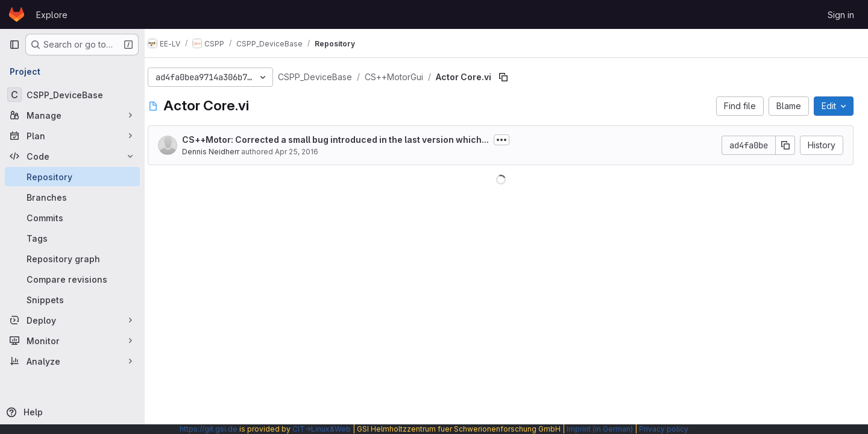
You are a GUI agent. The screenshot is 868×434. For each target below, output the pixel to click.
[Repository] (72, 177)
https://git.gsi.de (209, 429)
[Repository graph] (72, 259)
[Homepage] (17, 14)
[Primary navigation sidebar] (14, 45)
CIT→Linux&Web (322, 429)
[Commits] (72, 218)
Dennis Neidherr (222, 152)
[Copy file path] (515, 77)
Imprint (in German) (600, 429)
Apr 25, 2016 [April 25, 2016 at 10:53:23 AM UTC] (308, 152)
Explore (52, 15)
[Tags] (72, 238)
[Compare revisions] (72, 279)
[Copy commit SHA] (785, 145)
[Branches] (72, 197)
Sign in (841, 15)
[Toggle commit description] (513, 140)
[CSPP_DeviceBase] (72, 95)
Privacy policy (664, 429)
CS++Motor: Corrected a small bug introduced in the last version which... (347, 140)
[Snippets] (72, 300)
